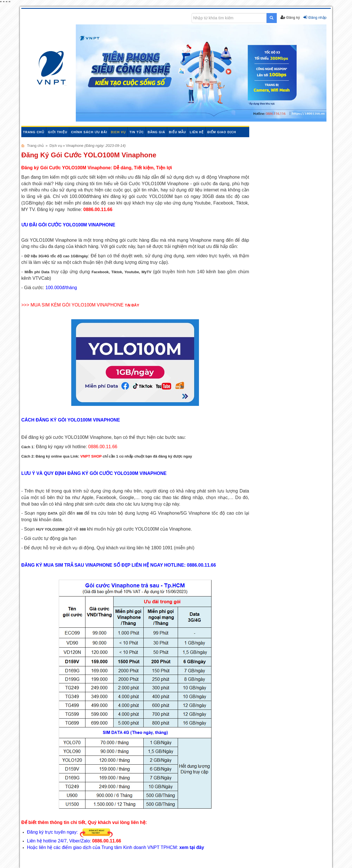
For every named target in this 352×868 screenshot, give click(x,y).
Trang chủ (34, 132)
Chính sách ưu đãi (89, 132)
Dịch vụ (118, 132)
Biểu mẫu (177, 132)
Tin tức (137, 132)
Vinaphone (75, 146)
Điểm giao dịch (222, 132)
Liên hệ (197, 132)
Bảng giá (156, 132)
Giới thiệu (58, 132)
